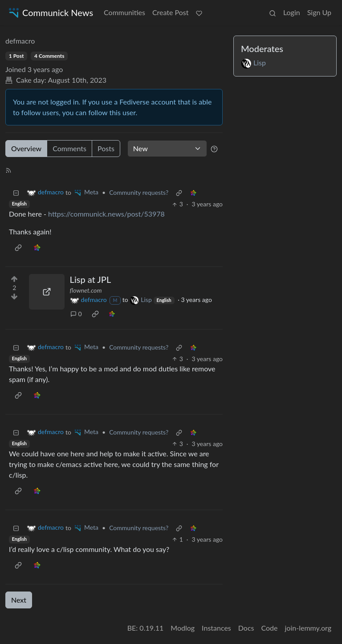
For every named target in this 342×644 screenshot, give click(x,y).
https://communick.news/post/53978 (106, 214)
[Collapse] (16, 192)
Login (292, 12)
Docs (246, 628)
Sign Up (319, 12)
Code (270, 628)
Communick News (50, 13)
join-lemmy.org (308, 628)
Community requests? (139, 192)
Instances (216, 628)
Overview (26, 148)
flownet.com (86, 290)
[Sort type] (167, 149)
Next (19, 600)
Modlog (183, 628)
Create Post (171, 12)
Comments (69, 148)
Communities (124, 12)
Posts (106, 148)
